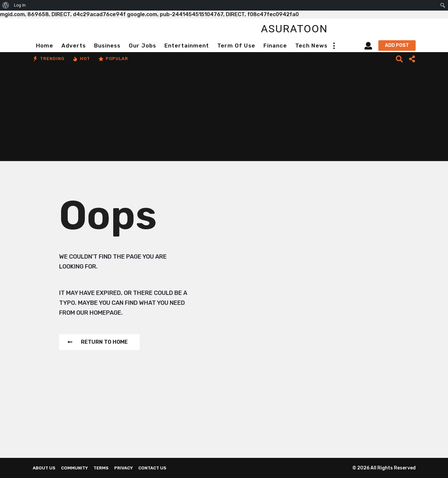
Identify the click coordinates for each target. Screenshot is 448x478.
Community (74, 468)
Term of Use (236, 46)
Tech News (311, 46)
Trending (49, 59)
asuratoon (294, 29)
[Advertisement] (224, 115)
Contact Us (152, 468)
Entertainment (187, 46)
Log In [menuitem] (20, 5)
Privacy (123, 468)
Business (107, 46)
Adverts (74, 46)
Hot (81, 59)
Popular (113, 59)
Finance (275, 46)
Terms (101, 468)
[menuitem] (6, 5)
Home (45, 46)
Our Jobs (142, 46)
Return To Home (98, 342)
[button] (334, 46)
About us (44, 468)
